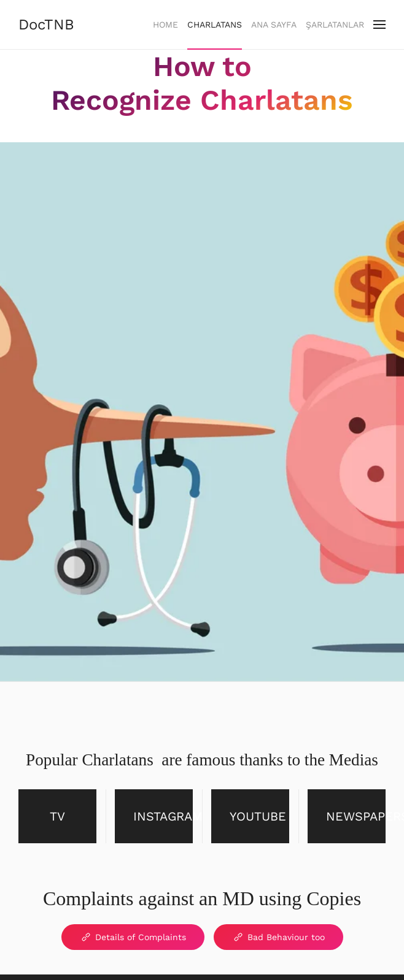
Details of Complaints (133, 937)
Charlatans (215, 25)
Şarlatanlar (335, 25)
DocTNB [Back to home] (46, 25)
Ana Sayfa (274, 25)
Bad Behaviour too (278, 937)
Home (165, 25)
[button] (379, 25)
